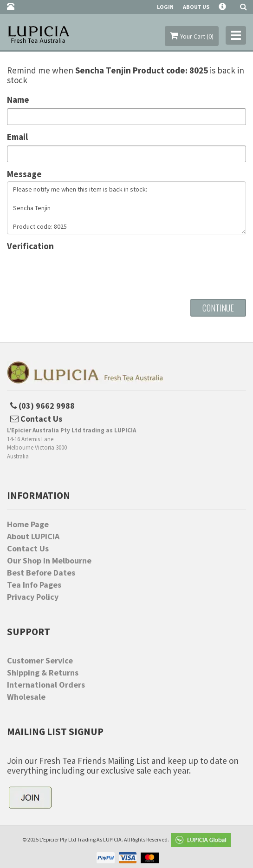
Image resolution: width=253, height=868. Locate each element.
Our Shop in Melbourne (49, 561)
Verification (30, 246)
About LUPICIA (33, 537)
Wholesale (26, 697)
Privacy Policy (33, 597)
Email (17, 137)
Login (165, 7)
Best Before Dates (41, 573)
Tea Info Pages (34, 585)
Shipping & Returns (43, 673)
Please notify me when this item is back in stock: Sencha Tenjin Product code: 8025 (126, 208)
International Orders (46, 685)
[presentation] (78, 272)
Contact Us (28, 549)
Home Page (28, 524)
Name (18, 100)
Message (24, 174)
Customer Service (40, 661)
